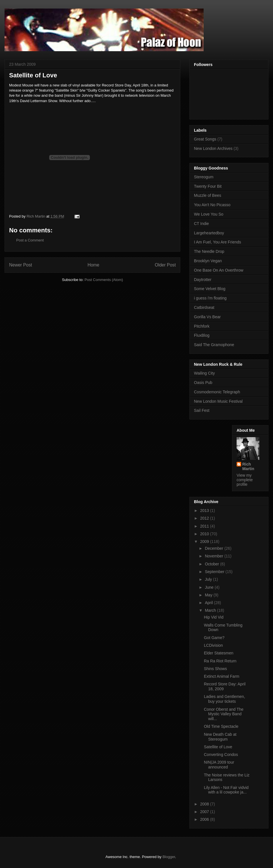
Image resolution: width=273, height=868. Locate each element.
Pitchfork (202, 326)
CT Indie (201, 224)
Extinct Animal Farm (222, 676)
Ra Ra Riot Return (220, 661)
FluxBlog (202, 335)
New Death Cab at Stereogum (220, 737)
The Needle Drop (209, 251)
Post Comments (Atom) (104, 280)
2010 (205, 534)
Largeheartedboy (209, 233)
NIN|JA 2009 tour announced (219, 765)
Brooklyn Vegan (208, 261)
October (212, 564)
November (214, 556)
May (209, 595)
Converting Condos (221, 755)
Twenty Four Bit (208, 186)
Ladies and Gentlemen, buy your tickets (225, 699)
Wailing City (204, 373)
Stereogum (204, 177)
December (214, 548)
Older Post (165, 265)
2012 (205, 518)
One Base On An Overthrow (219, 270)
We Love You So (209, 214)
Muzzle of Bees (208, 195)
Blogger (169, 857)
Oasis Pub (203, 383)
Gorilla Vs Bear (207, 317)
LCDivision (213, 645)
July (209, 579)
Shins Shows (215, 669)
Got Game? (214, 638)
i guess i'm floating (210, 298)
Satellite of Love (218, 747)
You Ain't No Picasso (212, 205)
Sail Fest (202, 410)
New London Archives (213, 148)
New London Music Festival (218, 401)
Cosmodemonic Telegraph (217, 392)
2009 (205, 542)
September (215, 572)
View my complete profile (245, 480)
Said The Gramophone (214, 345)
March (211, 610)
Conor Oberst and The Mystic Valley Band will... (224, 714)
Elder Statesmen (219, 653)
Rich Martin (248, 466)
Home (94, 265)
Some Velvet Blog (210, 289)
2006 (205, 819)
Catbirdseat (204, 307)
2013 (205, 511)
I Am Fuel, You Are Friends (218, 242)
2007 (205, 812)
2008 (205, 804)
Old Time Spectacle (221, 726)
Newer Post (21, 265)
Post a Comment (30, 240)
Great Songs (205, 139)
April (209, 603)
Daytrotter (203, 280)
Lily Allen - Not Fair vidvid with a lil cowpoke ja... (226, 790)
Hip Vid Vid (214, 617)
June (210, 587)
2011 (205, 526)
